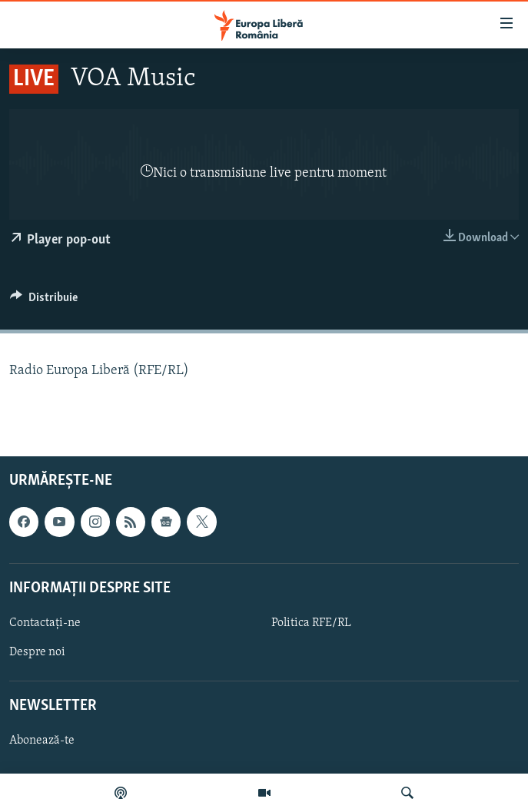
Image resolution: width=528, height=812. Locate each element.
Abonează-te (42, 741)
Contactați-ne (45, 622)
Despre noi (37, 652)
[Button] (44, 301)
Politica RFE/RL (311, 622)
